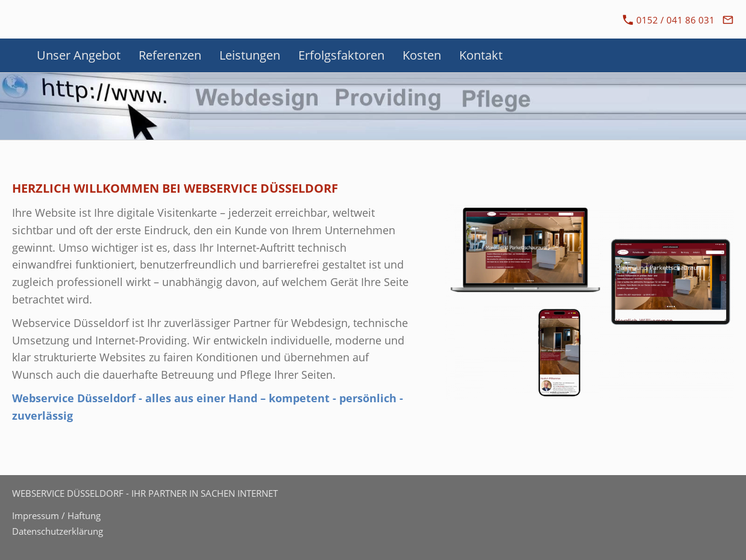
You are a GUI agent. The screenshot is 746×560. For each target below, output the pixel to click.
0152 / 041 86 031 (669, 20)
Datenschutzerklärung (58, 531)
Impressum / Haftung (56, 515)
